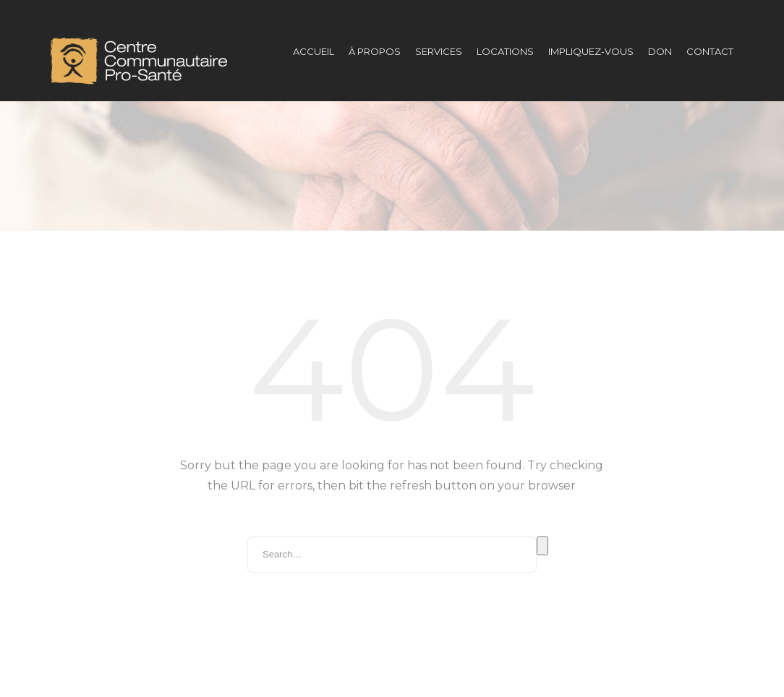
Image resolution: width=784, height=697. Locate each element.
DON (660, 51)
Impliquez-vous (591, 51)
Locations (505, 51)
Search (542, 516)
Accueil (314, 51)
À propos (375, 51)
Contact (710, 51)
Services (439, 51)
